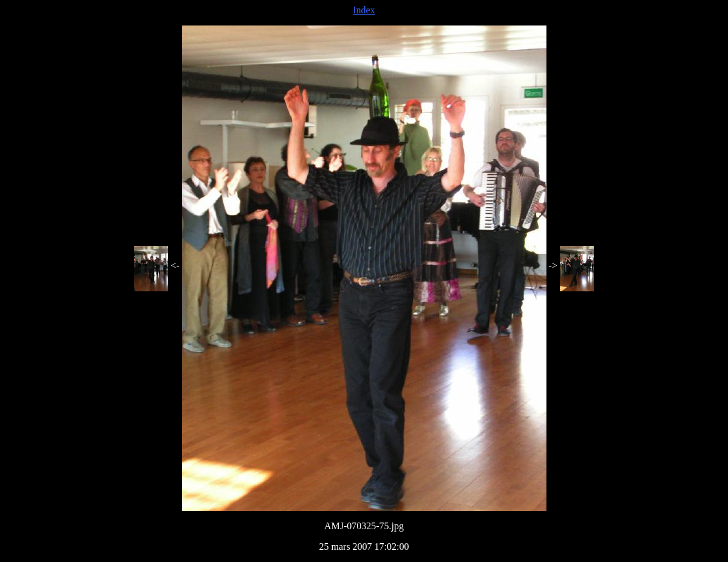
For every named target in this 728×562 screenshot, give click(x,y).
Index (364, 10)
